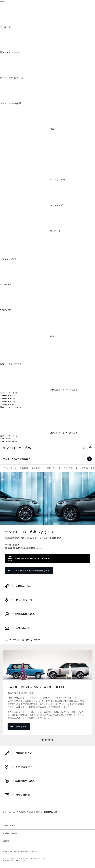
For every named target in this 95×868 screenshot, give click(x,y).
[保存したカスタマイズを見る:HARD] (39, 390)
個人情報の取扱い (10, 833)
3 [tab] (49, 740)
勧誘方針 (6, 841)
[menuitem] (16, 468)
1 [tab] (43, 740)
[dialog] (47, 338)
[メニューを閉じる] (25, 245)
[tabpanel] (47, 692)
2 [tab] (46, 740)
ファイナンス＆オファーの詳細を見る (33, 571)
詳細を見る (23, 727)
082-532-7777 (18, 860)
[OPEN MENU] (3, 1)
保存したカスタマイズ (11, 364)
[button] (30, 27)
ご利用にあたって (10, 826)
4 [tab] (52, 740)
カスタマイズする (9, 259)
